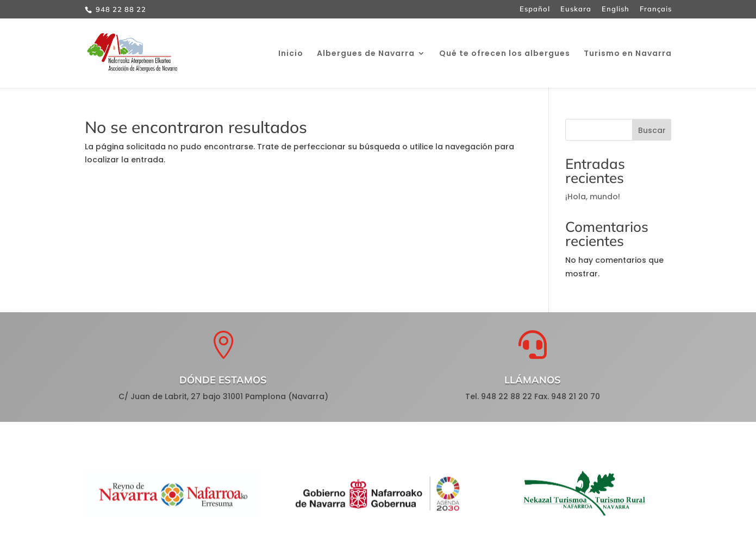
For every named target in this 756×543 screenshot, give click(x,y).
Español (535, 9)
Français (656, 9)
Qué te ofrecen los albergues (505, 54)
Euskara (576, 9)
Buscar (652, 130)
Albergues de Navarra (366, 54)
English (616, 9)
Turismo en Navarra (628, 54)
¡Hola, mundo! (593, 197)
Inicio (291, 54)
